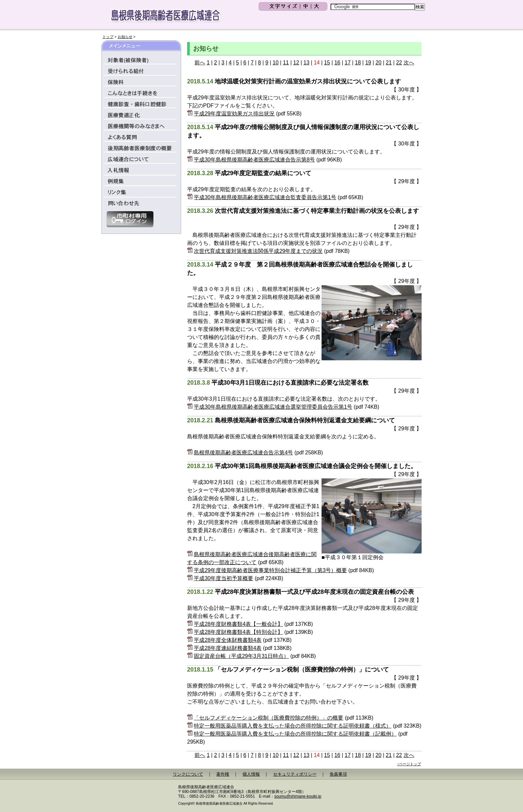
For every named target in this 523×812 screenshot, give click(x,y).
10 (276, 63)
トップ (108, 37)
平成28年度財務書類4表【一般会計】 (238, 624)
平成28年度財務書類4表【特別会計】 (238, 632)
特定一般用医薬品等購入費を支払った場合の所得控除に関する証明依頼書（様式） (293, 726)
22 (399, 63)
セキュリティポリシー (295, 774)
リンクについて (188, 774)
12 (296, 63)
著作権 (223, 774)
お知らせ (125, 37)
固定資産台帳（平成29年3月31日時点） (241, 656)
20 (379, 63)
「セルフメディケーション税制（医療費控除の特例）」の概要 (269, 718)
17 (348, 63)
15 (327, 63)
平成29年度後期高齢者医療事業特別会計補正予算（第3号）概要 (270, 570)
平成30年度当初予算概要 (223, 578)
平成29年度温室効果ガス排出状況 (234, 114)
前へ (200, 63)
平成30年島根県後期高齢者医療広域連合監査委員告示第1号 (265, 197)
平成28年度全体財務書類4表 (228, 640)
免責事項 (338, 774)
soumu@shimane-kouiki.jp (298, 796)
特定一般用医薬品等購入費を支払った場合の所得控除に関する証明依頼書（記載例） (295, 734)
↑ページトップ (409, 764)
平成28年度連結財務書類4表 (228, 648)
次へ (409, 63)
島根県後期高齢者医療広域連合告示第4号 (243, 453)
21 (389, 63)
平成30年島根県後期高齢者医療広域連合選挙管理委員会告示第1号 (273, 407)
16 (337, 63)
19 (368, 63)
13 (307, 63)
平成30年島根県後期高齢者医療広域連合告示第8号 (254, 160)
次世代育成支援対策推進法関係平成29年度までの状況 (258, 251)
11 (286, 63)
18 (358, 63)
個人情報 (251, 774)
